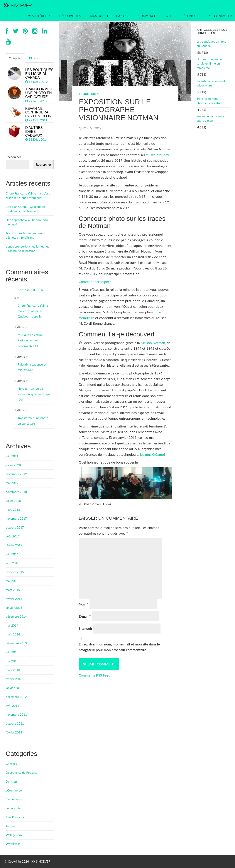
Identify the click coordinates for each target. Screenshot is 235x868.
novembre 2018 (16, 492)
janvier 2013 (14, 688)
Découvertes (71, 16)
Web (170, 16)
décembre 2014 (16, 616)
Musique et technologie (110, 16)
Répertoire (192, 16)
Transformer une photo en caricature (209, 101)
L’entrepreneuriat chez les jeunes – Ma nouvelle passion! (27, 249)
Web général (14, 835)
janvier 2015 (14, 608)
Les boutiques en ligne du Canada (211, 44)
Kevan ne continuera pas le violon (210, 118)
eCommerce (14, 790)
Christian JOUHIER (30, 290)
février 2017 (14, 545)
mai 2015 (12, 581)
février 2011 (14, 732)
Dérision (11, 781)
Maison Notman (153, 343)
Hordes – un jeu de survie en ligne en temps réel (209, 63)
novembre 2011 (16, 714)
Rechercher (13, 157)
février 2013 (14, 679)
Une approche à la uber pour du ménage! (27, 222)
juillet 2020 (13, 465)
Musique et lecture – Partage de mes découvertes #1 (31, 340)
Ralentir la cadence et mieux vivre (211, 83)
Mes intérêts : (40, 16)
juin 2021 (12, 456)
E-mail (85, 616)
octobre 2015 (15, 572)
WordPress (13, 844)
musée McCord (157, 155)
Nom (84, 604)
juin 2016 (12, 554)
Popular (15, 58)
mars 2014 (13, 634)
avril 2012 (12, 706)
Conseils (11, 764)
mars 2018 (13, 510)
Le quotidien (89, 94)
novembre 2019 (16, 474)
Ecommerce (148, 16)
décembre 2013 (16, 643)
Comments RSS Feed (95, 675)
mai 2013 (12, 661)
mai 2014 (12, 625)
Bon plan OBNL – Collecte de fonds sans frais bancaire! (25, 209)
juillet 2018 (13, 501)
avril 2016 (12, 563)
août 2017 (13, 536)
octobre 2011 (15, 723)
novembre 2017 (16, 518)
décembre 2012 (16, 697)
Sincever (17, 6)
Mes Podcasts (15, 817)
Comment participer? (95, 282)
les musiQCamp (152, 454)
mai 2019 (12, 483)
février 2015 (14, 599)
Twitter (10, 826)
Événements (14, 799)
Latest (35, 58)
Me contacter (220, 16)
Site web (85, 628)
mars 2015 (13, 590)
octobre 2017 (15, 527)
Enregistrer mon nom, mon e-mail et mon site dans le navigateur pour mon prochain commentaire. (119, 647)
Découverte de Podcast (21, 772)
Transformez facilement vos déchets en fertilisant (24, 235)
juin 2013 (12, 652)
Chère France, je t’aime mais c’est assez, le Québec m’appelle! (28, 195)
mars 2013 (13, 670)
